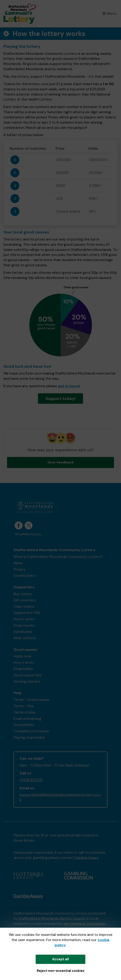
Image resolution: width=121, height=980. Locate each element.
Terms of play (25, 712)
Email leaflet (23, 669)
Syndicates (23, 632)
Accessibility (24, 725)
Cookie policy (25, 575)
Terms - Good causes (31, 700)
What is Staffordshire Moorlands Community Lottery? (58, 557)
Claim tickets (24, 606)
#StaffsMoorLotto (28, 534)
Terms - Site (24, 706)
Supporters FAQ (27, 613)
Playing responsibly (29, 737)
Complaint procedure (31, 731)
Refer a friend (24, 638)
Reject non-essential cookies (61, 971)
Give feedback (61, 462)
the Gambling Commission (85, 924)
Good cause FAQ (27, 675)
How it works (24, 619)
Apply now (22, 656)
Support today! (61, 399)
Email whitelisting (27, 719)
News (18, 563)
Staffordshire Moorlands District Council (52, 918)
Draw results (24, 625)
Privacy (20, 569)
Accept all (60, 959)
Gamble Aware (87, 858)
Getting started (27, 681)
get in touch (69, 386)
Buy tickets (23, 594)
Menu (109, 13)
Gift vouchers (25, 600)
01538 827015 (31, 780)
